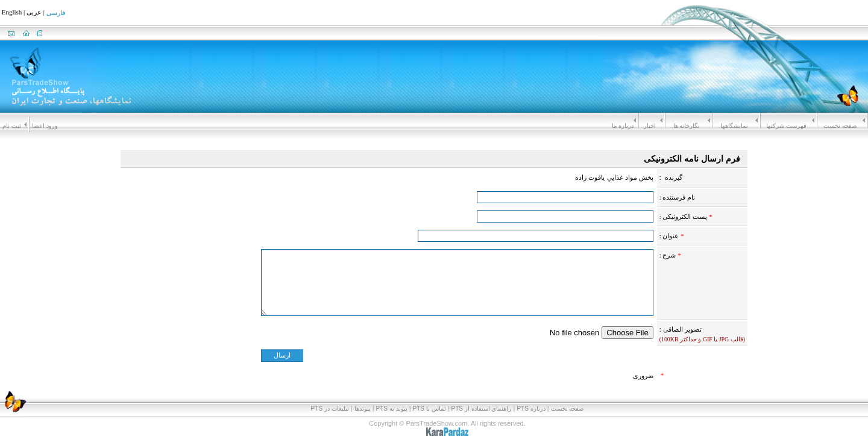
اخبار (650, 126)
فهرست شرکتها (786, 126)
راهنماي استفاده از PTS (482, 409)
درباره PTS (531, 409)
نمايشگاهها (734, 126)
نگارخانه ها (687, 126)
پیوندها (363, 409)
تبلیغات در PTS (330, 409)
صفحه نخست (840, 126)
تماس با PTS (429, 409)
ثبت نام (12, 126)
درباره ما (623, 126)
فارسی (56, 13)
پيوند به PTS (392, 409)
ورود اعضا (45, 126)
